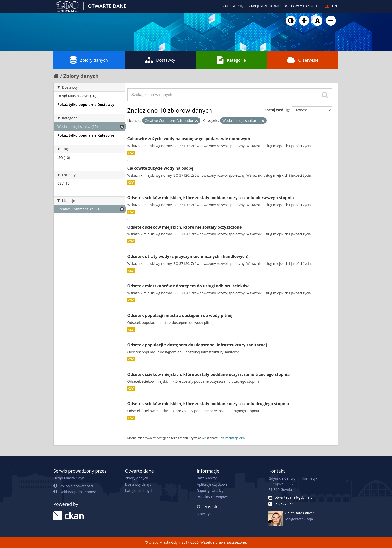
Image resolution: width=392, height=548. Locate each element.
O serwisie (303, 60)
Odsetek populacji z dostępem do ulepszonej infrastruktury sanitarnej (197, 345)
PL (327, 6)
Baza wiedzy (207, 478)
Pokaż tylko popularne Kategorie (86, 135)
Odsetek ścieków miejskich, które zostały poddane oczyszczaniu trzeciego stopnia (209, 374)
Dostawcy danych (139, 484)
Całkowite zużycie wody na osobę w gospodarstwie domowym (189, 139)
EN (335, 6)
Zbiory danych (89, 60)
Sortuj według (277, 110)
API (204, 438)
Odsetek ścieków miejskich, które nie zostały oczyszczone (185, 227)
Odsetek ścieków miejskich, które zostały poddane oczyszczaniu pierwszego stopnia (211, 198)
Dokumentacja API (231, 438)
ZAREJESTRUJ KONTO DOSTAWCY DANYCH (283, 6)
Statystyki (205, 514)
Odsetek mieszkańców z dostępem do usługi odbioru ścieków (188, 286)
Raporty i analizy (210, 491)
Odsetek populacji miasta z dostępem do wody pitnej (180, 315)
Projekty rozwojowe (213, 497)
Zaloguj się (233, 6)
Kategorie (232, 60)
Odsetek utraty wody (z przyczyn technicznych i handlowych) (188, 256)
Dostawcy (160, 60)
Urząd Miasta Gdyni (69, 478)
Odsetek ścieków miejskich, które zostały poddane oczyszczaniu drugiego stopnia (208, 404)
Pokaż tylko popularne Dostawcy (86, 105)
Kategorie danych (139, 491)
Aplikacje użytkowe (212, 484)
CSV (131, 153)
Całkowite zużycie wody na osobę (160, 168)
